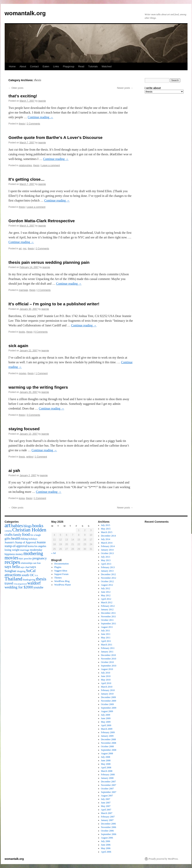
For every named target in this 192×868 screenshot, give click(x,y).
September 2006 (109, 834)
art (20, 249)
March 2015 (107, 532)
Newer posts (125, 88)
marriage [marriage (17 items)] (25, 550)
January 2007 (107, 820)
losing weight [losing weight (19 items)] (12, 550)
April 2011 (106, 641)
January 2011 (107, 652)
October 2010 (107, 662)
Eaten (46, 66)
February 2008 (108, 775)
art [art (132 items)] (8, 525)
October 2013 (107, 553)
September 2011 (109, 624)
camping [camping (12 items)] (8, 531)
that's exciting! (23, 96)
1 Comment (42, 373)
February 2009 (108, 732)
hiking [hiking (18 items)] (24, 539)
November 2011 (108, 617)
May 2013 (106, 560)
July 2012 (106, 588)
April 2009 (106, 725)
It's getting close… (27, 179)
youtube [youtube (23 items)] (38, 587)
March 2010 (107, 687)
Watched (107, 66)
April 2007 (106, 810)
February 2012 (108, 606)
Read (81, 66)
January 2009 (107, 736)
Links (56, 66)
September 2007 (109, 792)
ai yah (14, 470)
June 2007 (106, 803)
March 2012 (107, 602)
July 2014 (106, 539)
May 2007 (106, 806)
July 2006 (106, 841)
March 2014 (107, 543)
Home (12, 66)
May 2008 (106, 764)
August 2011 (107, 627)
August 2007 (107, 796)
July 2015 (106, 525)
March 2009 (107, 729)
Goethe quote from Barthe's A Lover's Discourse (56, 137)
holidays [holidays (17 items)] (33, 539)
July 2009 (106, 715)
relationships (25, 165)
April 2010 (106, 683)
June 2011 (106, 634)
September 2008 (109, 750)
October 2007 (107, 789)
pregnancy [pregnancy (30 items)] (40, 558)
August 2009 (107, 711)
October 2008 (107, 746)
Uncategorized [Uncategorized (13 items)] (20, 584)
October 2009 (107, 704)
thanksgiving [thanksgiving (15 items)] (29, 580)
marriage (23, 290)
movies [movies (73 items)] (12, 558)
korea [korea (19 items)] (31, 546)
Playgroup (69, 66)
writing (30, 457)
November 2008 (109, 743)
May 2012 (106, 595)
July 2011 (106, 631)
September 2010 (109, 666)
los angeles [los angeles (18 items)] (40, 546)
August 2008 (107, 753)
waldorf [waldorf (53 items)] (34, 583)
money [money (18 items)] (19, 554)
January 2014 (107, 550)
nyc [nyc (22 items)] (21, 558)
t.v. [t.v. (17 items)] (37, 575)
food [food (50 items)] (26, 534)
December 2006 (108, 824)
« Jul (54, 553)
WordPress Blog (62, 581)
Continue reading (41, 117)
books (22, 332)
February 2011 (108, 648)
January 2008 (107, 778)
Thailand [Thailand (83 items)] (14, 579)
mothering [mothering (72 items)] (33, 553)
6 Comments (41, 332)
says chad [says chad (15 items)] (25, 567)
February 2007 (108, 817)
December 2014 (108, 536)
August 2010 (107, 669)
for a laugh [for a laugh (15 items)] (36, 535)
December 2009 (108, 697)
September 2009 (109, 708)
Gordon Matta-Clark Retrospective (42, 221)
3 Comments (33, 415)
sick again (18, 346)
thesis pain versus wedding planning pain (49, 262)
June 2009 (106, 718)
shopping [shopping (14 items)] (21, 571)
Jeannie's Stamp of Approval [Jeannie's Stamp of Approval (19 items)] (20, 542)
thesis (22, 124)
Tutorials (93, 66)
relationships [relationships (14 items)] (27, 563)
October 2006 (107, 831)
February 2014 (108, 546)
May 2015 (106, 529)
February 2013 (108, 567)
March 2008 (107, 771)
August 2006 (107, 838)
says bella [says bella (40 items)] (12, 567)
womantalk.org (25, 13)
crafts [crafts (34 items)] (9, 534)
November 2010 (109, 659)
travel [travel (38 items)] (9, 583)
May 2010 (106, 680)
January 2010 (107, 694)
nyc (25, 249)
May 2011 (106, 638)
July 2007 (106, 799)
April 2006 (106, 852)
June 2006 (106, 845)
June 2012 (106, 592)
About (23, 66)
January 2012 (107, 609)
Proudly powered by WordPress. (164, 859)
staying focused (24, 429)
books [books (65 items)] (38, 526)
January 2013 (107, 571)
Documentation (61, 564)
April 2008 (106, 768)
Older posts (16, 88)
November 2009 (109, 701)
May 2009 (106, 722)
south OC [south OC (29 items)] (28, 575)
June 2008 (106, 760)
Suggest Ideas (61, 571)
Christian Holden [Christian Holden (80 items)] (29, 530)
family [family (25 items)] (17, 535)
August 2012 (107, 585)
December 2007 (108, 782)
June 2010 (106, 676)
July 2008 (106, 757)
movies (23, 373)
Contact (34, 66)
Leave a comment (50, 165)
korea (22, 498)
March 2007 (107, 813)
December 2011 (108, 613)
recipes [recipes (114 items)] (12, 562)
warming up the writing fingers (38, 387)
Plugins (58, 567)
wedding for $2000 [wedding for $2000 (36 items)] (19, 587)
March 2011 (107, 645)
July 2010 (106, 673)
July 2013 (106, 557)
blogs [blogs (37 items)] (28, 526)
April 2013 (106, 564)
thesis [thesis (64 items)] (41, 579)
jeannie (42, 101)
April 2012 (106, 599)
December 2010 (108, 655)
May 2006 (106, 848)
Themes (58, 578)
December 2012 (108, 574)
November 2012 (109, 578)
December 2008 (108, 739)
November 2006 (109, 827)
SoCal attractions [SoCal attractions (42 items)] (20, 573)
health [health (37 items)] (16, 538)
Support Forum (61, 574)
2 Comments (33, 124)
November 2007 (109, 785)
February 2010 (108, 690)
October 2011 (107, 620)
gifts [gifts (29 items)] (8, 538)
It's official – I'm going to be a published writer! (54, 304)
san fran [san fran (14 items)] (37, 563)
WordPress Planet (63, 585)
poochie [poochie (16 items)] (28, 559)
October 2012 (107, 581)
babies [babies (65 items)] (17, 526)
